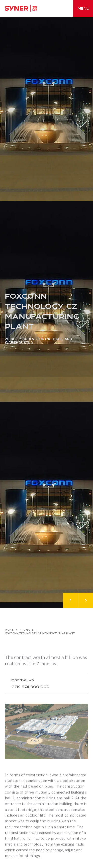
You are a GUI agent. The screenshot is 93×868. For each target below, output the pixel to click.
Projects (27, 630)
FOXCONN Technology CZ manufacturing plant (40, 633)
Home (9, 630)
